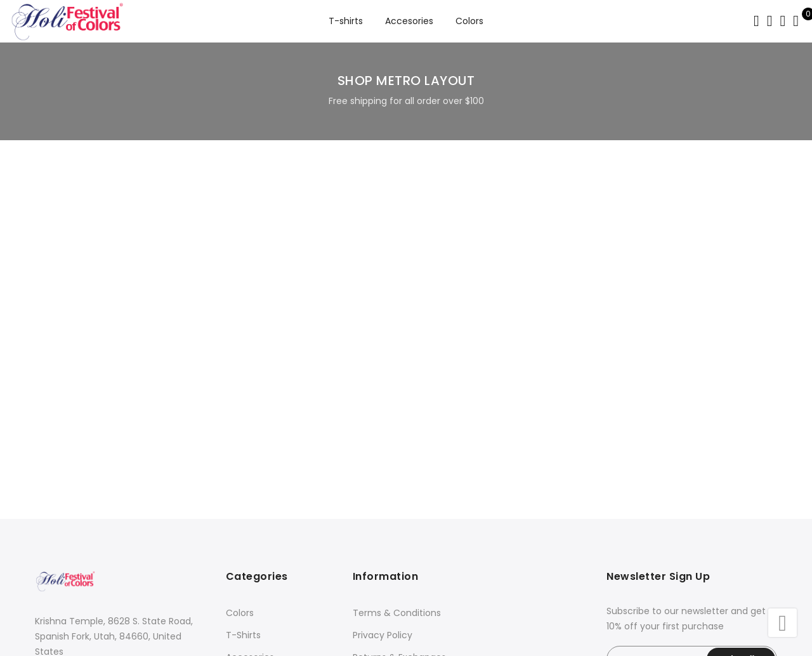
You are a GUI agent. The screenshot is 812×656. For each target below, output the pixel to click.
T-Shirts (243, 473)
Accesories (409, 21)
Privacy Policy (383, 473)
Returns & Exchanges (399, 495)
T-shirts (346, 21)
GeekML (562, 639)
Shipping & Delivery (395, 518)
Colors (469, 21)
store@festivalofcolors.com (108, 516)
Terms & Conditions (397, 451)
